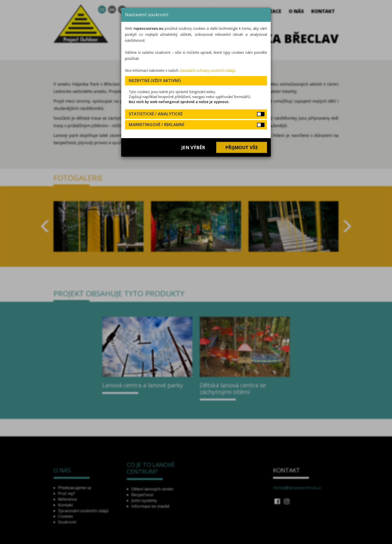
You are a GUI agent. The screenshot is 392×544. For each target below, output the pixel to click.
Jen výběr (193, 147)
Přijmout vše (242, 147)
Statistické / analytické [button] (156, 114)
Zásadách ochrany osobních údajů (207, 70)
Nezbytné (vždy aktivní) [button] (155, 81)
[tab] (196, 81)
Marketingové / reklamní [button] (156, 125)
